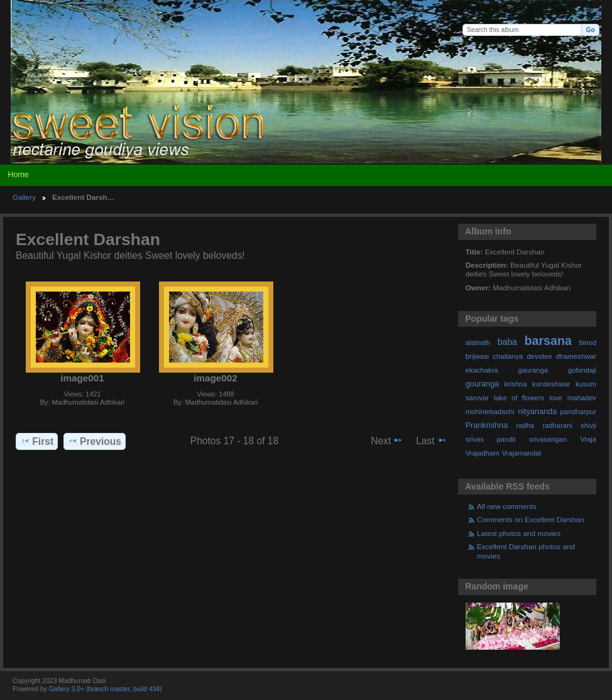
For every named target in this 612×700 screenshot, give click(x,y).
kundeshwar (551, 384)
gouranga (482, 384)
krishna (515, 384)
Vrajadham (483, 453)
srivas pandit (491, 439)
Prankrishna (487, 425)
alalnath (478, 342)
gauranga (533, 370)
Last (431, 440)
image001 (82, 378)
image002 (216, 378)
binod (588, 342)
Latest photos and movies (519, 533)
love (556, 398)
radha (525, 425)
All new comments (507, 506)
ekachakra (482, 370)
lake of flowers (519, 398)
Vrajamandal (521, 453)
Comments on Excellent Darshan (531, 519)
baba (507, 342)
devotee (540, 356)
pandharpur (578, 412)
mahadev (582, 398)
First (37, 441)
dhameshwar (576, 356)
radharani (557, 425)
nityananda (537, 412)
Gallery (24, 197)
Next (387, 440)
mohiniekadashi (490, 412)
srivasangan (548, 439)
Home (18, 175)
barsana (548, 341)
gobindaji (582, 370)
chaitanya (508, 356)
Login (592, 10)
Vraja (588, 439)
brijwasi (477, 356)
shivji (588, 425)
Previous (95, 441)
